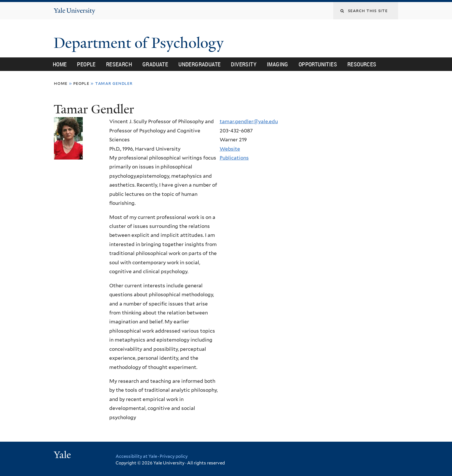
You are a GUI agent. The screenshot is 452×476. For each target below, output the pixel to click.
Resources (362, 64)
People (86, 64)
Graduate (155, 64)
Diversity (244, 64)
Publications (234, 158)
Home (60, 64)
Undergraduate (199, 64)
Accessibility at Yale (136, 456)
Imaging (278, 64)
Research (119, 64)
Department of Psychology (141, 43)
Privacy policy (174, 456)
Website (230, 149)
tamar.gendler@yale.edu (249, 121)
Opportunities (318, 64)
